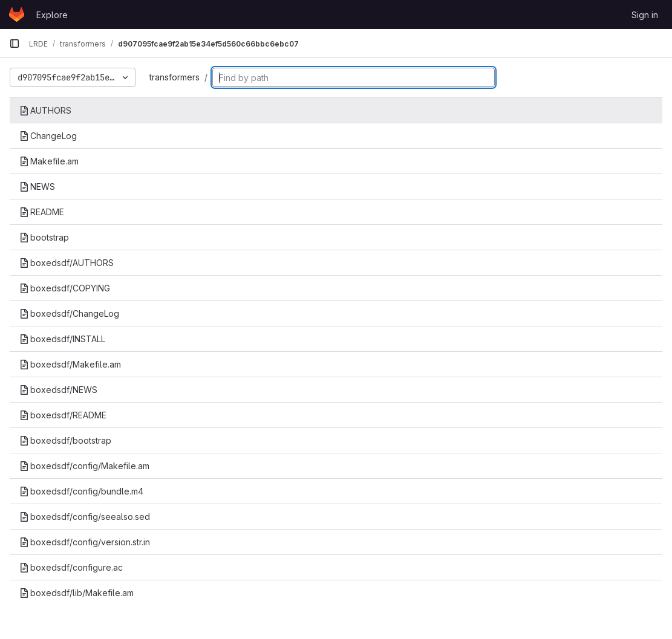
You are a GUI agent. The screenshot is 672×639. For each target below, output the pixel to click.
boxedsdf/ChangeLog (69, 313)
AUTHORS (45, 110)
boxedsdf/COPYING (65, 288)
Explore (52, 15)
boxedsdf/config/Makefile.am (84, 466)
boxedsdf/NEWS (58, 390)
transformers (175, 77)
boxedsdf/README (63, 415)
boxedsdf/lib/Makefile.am (77, 593)
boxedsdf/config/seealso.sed (85, 517)
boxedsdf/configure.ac (71, 567)
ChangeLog (48, 136)
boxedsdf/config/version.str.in (85, 542)
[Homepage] (17, 15)
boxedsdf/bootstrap (65, 440)
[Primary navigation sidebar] (15, 44)
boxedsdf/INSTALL (62, 339)
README (42, 212)
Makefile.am (49, 161)
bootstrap (44, 237)
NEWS (37, 187)
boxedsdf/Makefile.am (70, 364)
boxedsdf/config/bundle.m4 (81, 491)
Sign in (645, 15)
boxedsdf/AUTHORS (67, 263)
